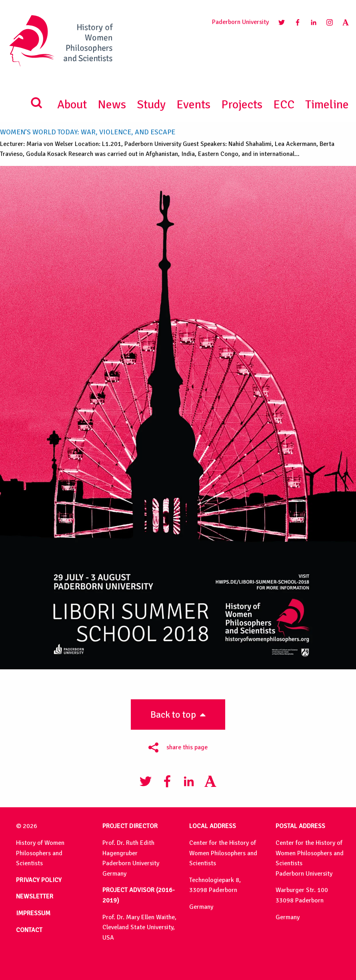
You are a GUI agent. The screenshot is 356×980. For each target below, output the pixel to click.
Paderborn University (240, 22)
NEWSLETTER (35, 896)
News (112, 105)
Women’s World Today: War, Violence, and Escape (88, 132)
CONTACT (29, 930)
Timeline (327, 105)
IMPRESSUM (33, 913)
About (72, 105)
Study (151, 105)
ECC (284, 105)
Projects (242, 105)
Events (193, 105)
